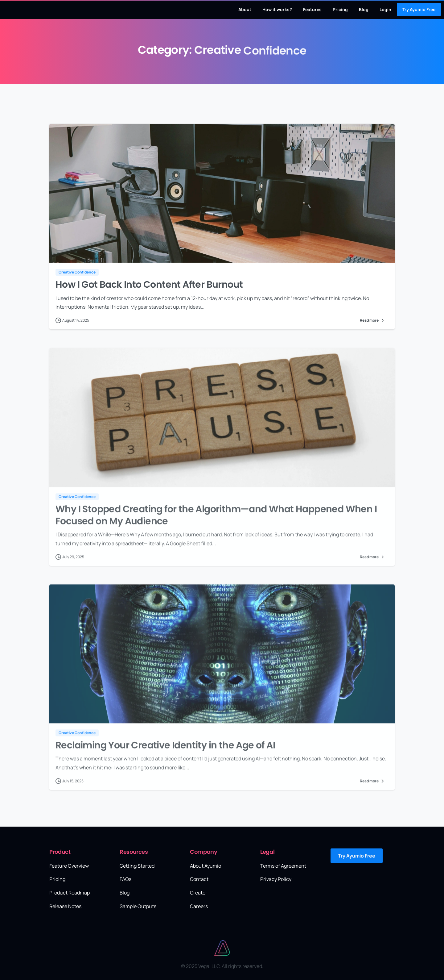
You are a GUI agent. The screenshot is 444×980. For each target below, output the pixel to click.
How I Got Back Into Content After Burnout (149, 285)
